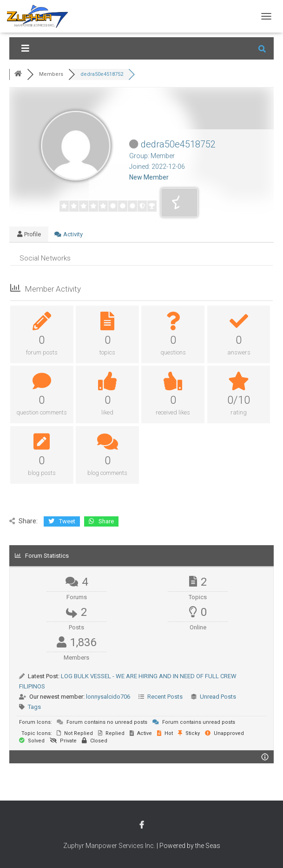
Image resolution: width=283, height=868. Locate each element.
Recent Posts (165, 697)
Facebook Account (142, 825)
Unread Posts (218, 697)
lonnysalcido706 (108, 697)
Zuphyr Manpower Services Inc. (109, 846)
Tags (34, 707)
